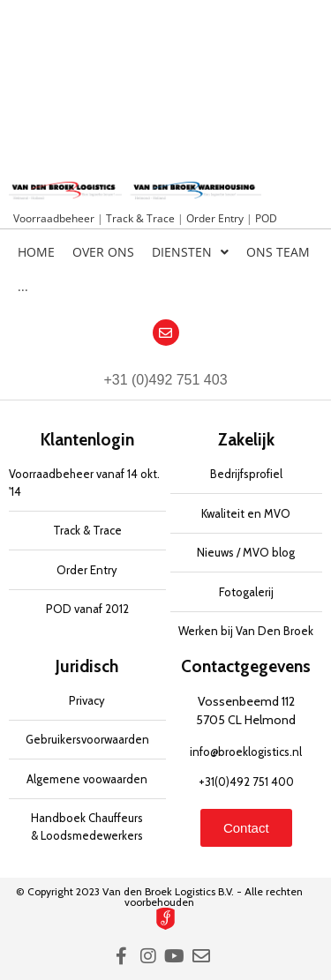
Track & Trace (142, 218)
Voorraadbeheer (55, 218)
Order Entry (216, 218)
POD (266, 218)
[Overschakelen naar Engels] (286, 291)
